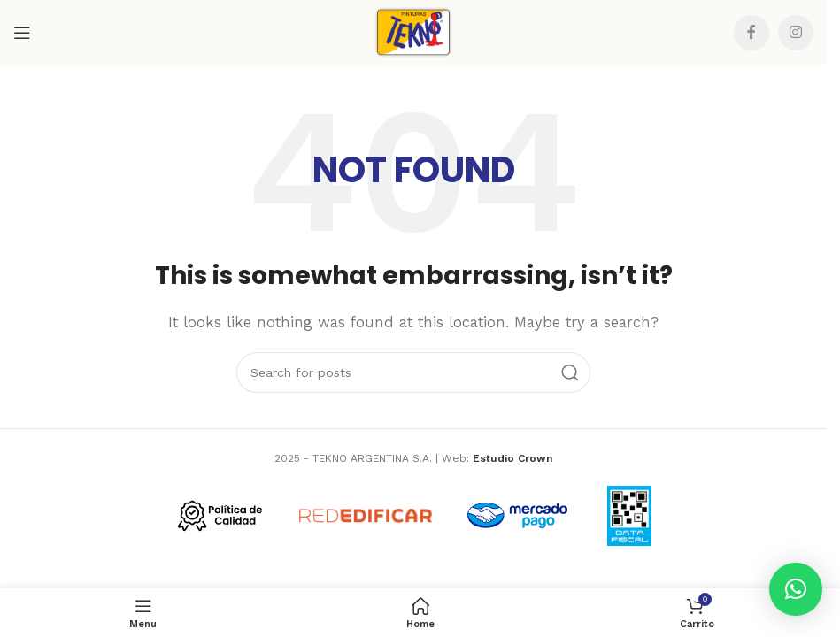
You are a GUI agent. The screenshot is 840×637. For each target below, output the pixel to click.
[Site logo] (414, 31)
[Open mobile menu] (22, 33)
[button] (796, 589)
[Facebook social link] (751, 33)
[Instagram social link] (796, 33)
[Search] (413, 372)
